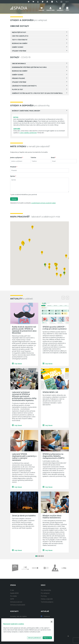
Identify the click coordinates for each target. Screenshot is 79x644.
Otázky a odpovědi (47, 599)
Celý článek (17, 364)
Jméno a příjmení (16, 158)
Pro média (13, 596)
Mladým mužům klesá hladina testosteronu (52, 517)
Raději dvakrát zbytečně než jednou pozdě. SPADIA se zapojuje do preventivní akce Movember (24, 330)
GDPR (12, 599)
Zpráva (13, 176)
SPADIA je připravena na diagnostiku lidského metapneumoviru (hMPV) (53, 456)
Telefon (33, 158)
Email (53, 158)
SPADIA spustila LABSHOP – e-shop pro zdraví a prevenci (55, 328)
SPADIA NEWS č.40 (50, 392)
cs (67, 2)
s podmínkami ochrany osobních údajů (43, 203)
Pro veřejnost (45, 593)
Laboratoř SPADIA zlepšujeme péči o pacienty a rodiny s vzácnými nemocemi (24, 457)
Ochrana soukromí (16, 602)
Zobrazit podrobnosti (34, 638)
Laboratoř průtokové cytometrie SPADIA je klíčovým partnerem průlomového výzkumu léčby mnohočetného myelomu (24, 396)
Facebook (45, 616)
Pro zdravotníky (46, 590)
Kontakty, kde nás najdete (18, 616)
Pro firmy (44, 596)
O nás (12, 590)
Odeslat (14, 199)
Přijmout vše (47, 638)
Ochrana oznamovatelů (18, 605)
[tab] (40, 32)
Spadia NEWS (14, 593)
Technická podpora (47, 602)
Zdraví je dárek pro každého (24, 516)
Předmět (13, 167)
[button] (41, 9)
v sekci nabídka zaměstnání (28, 133)
